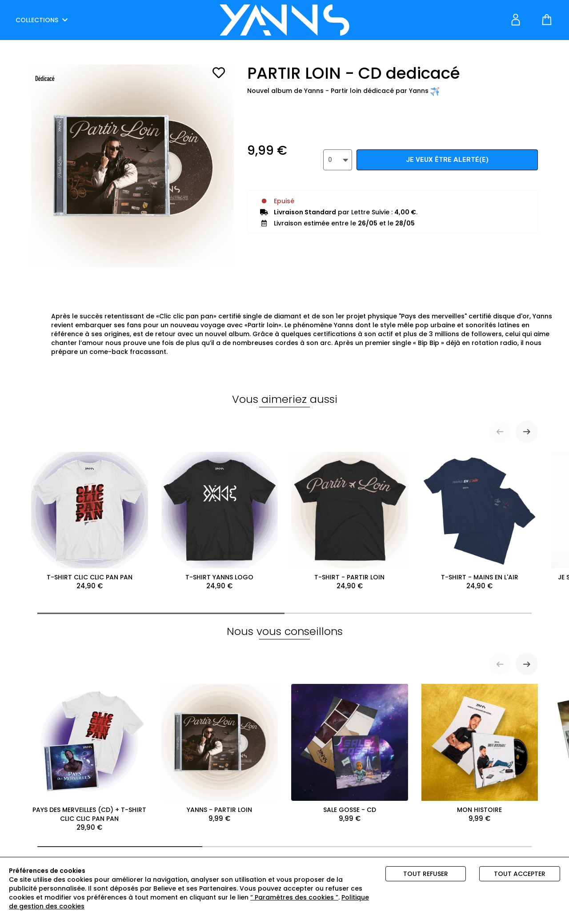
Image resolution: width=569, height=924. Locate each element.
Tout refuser (426, 874)
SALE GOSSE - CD (350, 753)
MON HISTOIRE (480, 753)
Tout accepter (520, 874)
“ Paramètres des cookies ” (294, 897)
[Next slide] (527, 432)
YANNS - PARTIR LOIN (220, 753)
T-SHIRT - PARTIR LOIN (350, 521)
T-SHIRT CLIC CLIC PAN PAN (90, 521)
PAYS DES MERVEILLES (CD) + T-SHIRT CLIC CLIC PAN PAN (90, 758)
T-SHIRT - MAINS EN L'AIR (480, 521)
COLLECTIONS (42, 20)
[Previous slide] (500, 432)
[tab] (161, 613)
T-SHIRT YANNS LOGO (220, 521)
